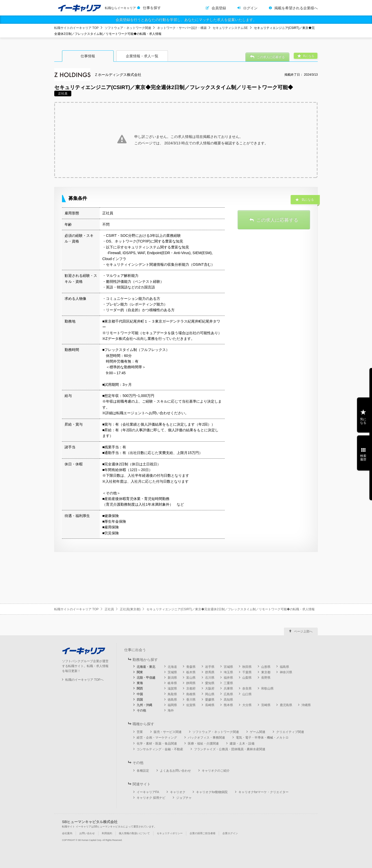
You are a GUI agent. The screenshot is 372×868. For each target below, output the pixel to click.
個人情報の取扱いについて (134, 833)
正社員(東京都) (130, 609)
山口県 (247, 694)
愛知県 (210, 683)
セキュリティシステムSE (230, 28)
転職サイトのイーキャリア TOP (76, 28)
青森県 (191, 667)
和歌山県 (267, 689)
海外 (171, 710)
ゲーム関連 (258, 732)
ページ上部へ (303, 631)
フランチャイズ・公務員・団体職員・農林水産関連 (230, 749)
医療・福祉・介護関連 (203, 744)
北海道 (172, 667)
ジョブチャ (184, 798)
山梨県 (247, 678)
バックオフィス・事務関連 (206, 738)
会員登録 (219, 8)
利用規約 (107, 833)
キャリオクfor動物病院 (212, 792)
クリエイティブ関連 (290, 732)
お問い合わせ (87, 833)
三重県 (228, 683)
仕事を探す (152, 8)
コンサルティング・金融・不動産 (160, 749)
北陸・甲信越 (146, 678)
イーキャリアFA (148, 792)
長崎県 (210, 705)
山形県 (266, 667)
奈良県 (247, 689)
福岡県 (172, 705)
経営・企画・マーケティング (157, 738)
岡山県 (210, 694)
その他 (141, 710)
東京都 (266, 672)
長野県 (266, 678)
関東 (140, 672)
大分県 (247, 705)
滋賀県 (172, 689)
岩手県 (210, 667)
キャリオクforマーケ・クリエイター (263, 792)
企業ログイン (230, 833)
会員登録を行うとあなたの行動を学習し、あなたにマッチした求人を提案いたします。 (186, 20)
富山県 (191, 678)
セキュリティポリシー (170, 833)
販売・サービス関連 (168, 732)
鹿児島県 (286, 705)
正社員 (109, 609)
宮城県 (228, 667)
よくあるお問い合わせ (175, 771)
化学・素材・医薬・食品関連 (157, 744)
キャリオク (178, 792)
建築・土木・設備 (242, 744)
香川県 (191, 700)
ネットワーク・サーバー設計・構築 (182, 28)
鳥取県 (172, 694)
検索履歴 (363, 458)
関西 (140, 689)
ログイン (250, 8)
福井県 (228, 678)
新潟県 (172, 678)
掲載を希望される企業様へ (296, 8)
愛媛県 (210, 700)
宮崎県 (266, 705)
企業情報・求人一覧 (142, 56)
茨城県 (172, 672)
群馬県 (210, 672)
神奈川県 (286, 672)
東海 (140, 683)
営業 (140, 732)
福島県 (284, 667)
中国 (140, 694)
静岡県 (191, 683)
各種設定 (143, 771)
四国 (140, 700)
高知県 (228, 700)
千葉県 (247, 672)
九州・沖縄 (144, 705)
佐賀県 (191, 705)
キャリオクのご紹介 (216, 771)
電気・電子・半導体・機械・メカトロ (262, 738)
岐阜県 (172, 683)
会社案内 (67, 833)
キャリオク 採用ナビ (151, 798)
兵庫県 (228, 689)
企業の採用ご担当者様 (203, 833)
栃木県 (191, 672)
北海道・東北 (146, 667)
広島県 (228, 694)
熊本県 (228, 705)
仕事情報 (88, 56)
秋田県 (247, 667)
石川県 (210, 678)
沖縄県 (306, 705)
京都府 (191, 689)
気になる (363, 421)
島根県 (191, 694)
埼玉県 (228, 672)
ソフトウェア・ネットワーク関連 (128, 28)
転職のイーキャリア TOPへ (84, 680)
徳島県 (172, 700)
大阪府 (210, 689)
